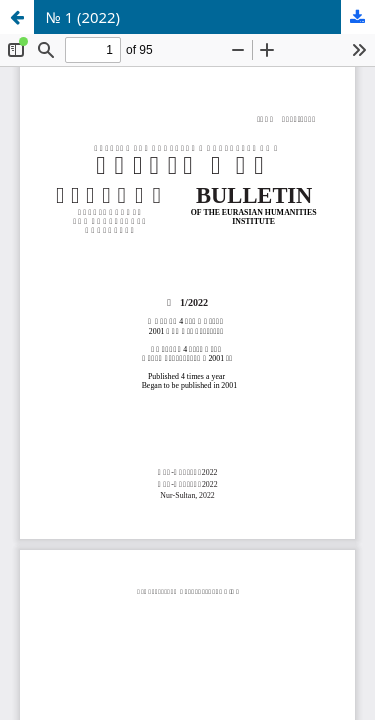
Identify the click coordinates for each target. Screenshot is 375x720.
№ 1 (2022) (83, 17)
